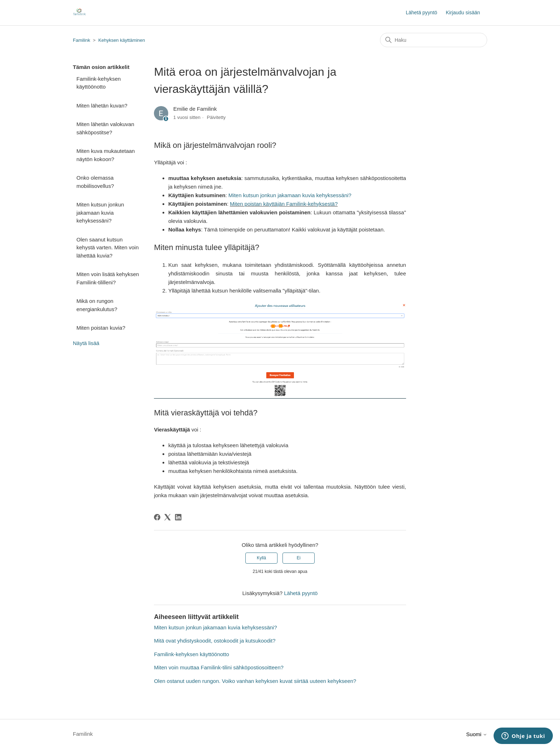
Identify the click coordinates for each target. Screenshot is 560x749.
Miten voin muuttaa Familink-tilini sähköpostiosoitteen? (219, 667)
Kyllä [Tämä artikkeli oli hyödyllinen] (261, 558)
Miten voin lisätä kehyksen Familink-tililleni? (108, 278)
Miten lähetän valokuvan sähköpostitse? (105, 128)
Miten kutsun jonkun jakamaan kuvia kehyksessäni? (100, 213)
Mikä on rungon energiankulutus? (97, 305)
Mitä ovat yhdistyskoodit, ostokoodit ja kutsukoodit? (215, 641)
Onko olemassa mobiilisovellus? (95, 182)
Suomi (477, 734)
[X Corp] (167, 517)
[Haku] (434, 40)
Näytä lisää (86, 343)
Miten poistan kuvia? (101, 328)
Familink (81, 40)
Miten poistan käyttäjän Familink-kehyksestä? (284, 204)
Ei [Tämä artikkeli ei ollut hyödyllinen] (299, 558)
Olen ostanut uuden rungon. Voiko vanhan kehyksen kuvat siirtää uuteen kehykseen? (255, 681)
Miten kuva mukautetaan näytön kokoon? (106, 155)
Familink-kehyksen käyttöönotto (99, 83)
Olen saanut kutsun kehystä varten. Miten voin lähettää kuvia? (107, 248)
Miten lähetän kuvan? (102, 106)
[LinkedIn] (178, 517)
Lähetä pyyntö (421, 13)
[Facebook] (157, 517)
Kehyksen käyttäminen (122, 40)
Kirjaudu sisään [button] (463, 13)
